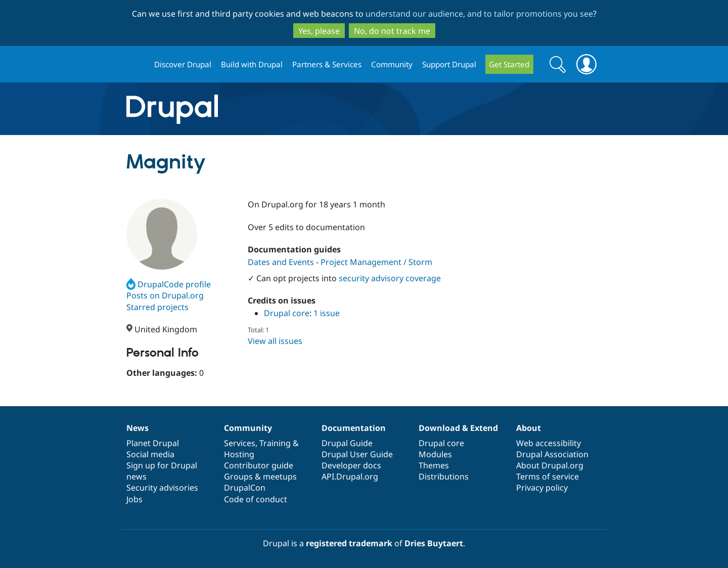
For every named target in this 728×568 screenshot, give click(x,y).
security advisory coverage (390, 278)
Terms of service (548, 476)
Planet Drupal (153, 443)
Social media (150, 454)
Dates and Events (281, 262)
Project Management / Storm (376, 262)
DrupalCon (245, 488)
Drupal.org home (136, 64)
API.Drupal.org (350, 476)
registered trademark (349, 543)
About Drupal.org (550, 465)
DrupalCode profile (169, 284)
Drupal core (287, 313)
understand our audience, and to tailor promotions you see (479, 14)
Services (240, 443)
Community (392, 64)
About (529, 428)
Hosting (239, 454)
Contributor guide (259, 465)
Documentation (354, 428)
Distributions (444, 476)
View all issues (275, 341)
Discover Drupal (183, 64)
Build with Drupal (252, 64)
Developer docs (351, 465)
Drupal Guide (347, 443)
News (138, 428)
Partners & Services (327, 64)
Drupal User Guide (357, 454)
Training (275, 443)
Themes (434, 465)
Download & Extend (458, 428)
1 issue (327, 313)
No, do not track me (392, 31)
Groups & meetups (260, 476)
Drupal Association (552, 454)
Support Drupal (449, 64)
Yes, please (319, 31)
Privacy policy (542, 488)
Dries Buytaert (434, 543)
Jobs (134, 499)
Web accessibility (549, 443)
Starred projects (157, 307)
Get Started (509, 64)
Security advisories (162, 488)
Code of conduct (256, 499)
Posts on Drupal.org (165, 295)
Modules (435, 454)
